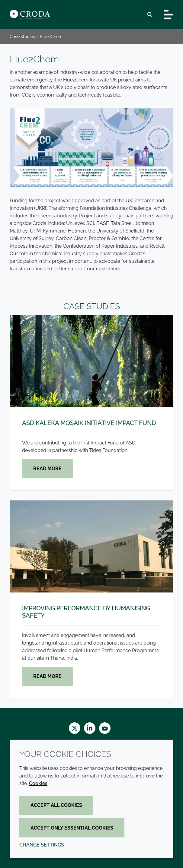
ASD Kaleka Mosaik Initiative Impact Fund (89, 423)
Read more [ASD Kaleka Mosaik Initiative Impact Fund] (47, 469)
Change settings (42, 845)
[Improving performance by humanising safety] (91, 546)
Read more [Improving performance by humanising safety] (47, 676)
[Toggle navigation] (169, 15)
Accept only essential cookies (72, 828)
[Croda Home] (30, 15)
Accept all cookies (56, 805)
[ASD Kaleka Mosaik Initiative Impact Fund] (91, 361)
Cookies (38, 783)
